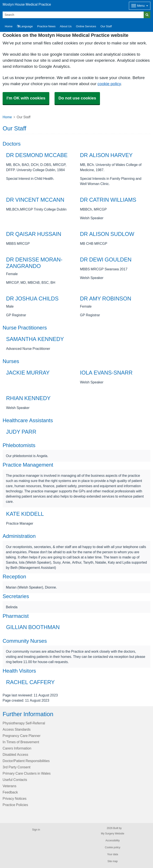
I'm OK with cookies (26, 98)
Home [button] (9, 26)
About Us (66, 26)
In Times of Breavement (21, 742)
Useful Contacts (15, 780)
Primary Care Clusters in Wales (27, 773)
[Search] (73, 15)
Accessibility (112, 840)
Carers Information (17, 748)
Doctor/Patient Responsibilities (26, 761)
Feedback (10, 792)
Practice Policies (15, 805)
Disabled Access (15, 754)
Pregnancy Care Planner (22, 736)
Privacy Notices (15, 798)
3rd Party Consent (17, 767)
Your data (113, 854)
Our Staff (106, 26)
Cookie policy (112, 847)
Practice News (46, 26)
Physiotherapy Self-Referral (24, 723)
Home (7, 117)
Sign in (36, 830)
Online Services (86, 26)
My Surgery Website (112, 834)
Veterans (9, 786)
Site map (112, 861)
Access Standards (17, 729)
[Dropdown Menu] (140, 6)
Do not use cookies (77, 98)
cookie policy (109, 84)
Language (25, 26)
